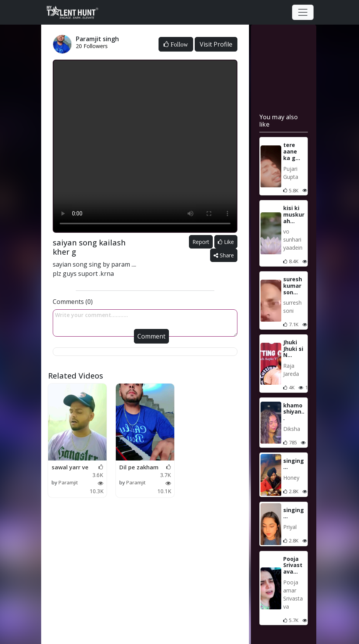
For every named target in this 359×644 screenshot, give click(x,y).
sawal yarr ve (70, 467)
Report (201, 242)
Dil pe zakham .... (139, 467)
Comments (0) (73, 302)
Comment (151, 336)
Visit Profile (216, 44)
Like (226, 242)
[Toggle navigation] (303, 12)
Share (224, 255)
